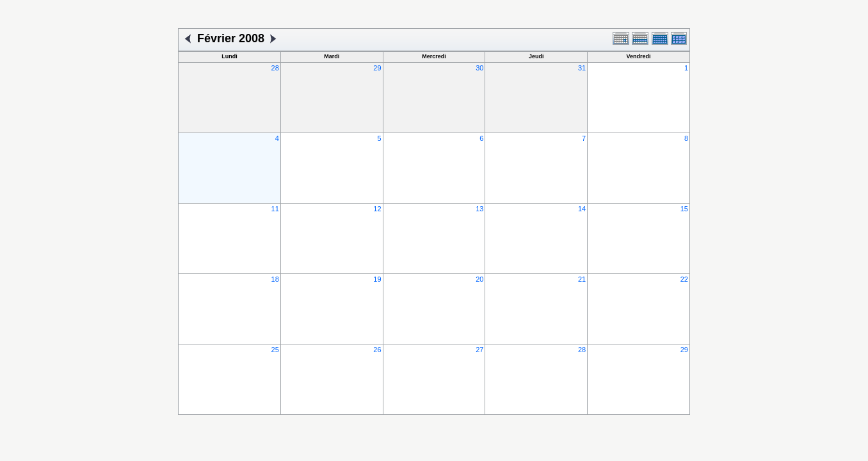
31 (582, 68)
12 (377, 209)
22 (684, 279)
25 (275, 350)
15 (684, 209)
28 (275, 68)
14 (582, 209)
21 (582, 279)
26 (377, 350)
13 (479, 209)
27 (479, 350)
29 (377, 68)
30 (479, 68)
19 (377, 279)
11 (275, 209)
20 (479, 279)
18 (275, 279)
